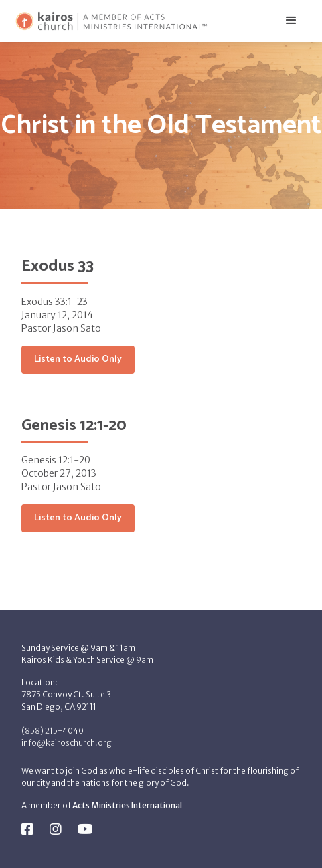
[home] (111, 21)
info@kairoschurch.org (67, 743)
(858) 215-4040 (53, 731)
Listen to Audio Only (78, 359)
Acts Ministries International (127, 805)
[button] (291, 21)
